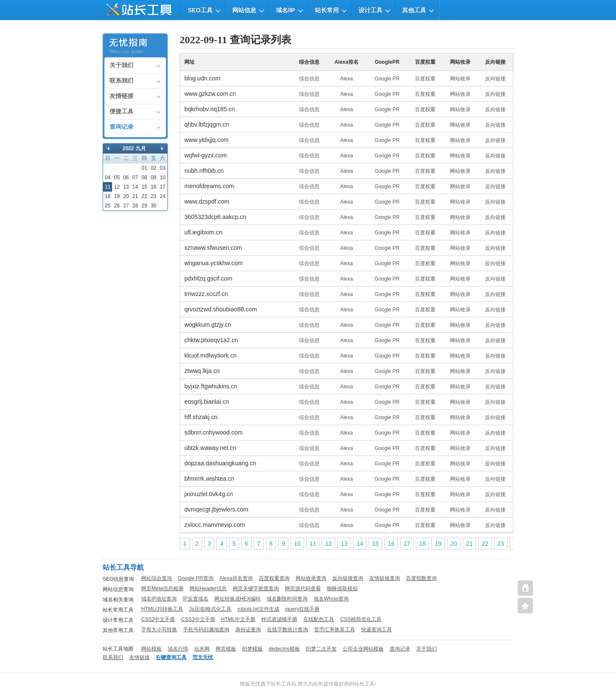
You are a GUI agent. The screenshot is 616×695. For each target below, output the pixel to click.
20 (126, 196)
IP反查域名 (195, 599)
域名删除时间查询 (287, 599)
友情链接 (121, 96)
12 (117, 187)
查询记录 (121, 127)
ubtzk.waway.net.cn (210, 448)
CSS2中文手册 (158, 619)
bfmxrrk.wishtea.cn (209, 479)
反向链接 (495, 79)
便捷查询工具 (525, 606)
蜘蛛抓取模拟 (342, 589)
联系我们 (121, 81)
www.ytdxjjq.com (206, 140)
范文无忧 (203, 657)
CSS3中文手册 (198, 619)
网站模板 (151, 649)
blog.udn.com (202, 78)
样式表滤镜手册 (279, 619)
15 (144, 187)
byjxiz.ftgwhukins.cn (211, 386)
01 (144, 168)
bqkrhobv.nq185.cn (210, 109)
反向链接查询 (348, 578)
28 (135, 206)
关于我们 (121, 65)
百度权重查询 (274, 578)
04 (108, 177)
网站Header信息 (208, 589)
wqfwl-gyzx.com (206, 155)
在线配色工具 (319, 619)
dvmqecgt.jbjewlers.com (216, 509)
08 (144, 177)
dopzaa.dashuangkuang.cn (220, 463)
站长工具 (364, 684)
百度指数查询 (421, 578)
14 (135, 187)
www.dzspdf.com (207, 201)
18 (108, 196)
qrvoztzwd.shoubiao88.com (221, 309)
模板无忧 (250, 684)
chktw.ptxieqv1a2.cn (211, 340)
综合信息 (309, 79)
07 (135, 177)
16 (153, 187)
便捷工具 (121, 112)
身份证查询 (248, 630)
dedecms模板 (284, 649)
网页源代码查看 (303, 589)
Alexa (346, 79)
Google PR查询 (196, 578)
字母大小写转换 (159, 630)
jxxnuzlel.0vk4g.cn (209, 494)
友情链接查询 (385, 578)
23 (153, 196)
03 (163, 168)
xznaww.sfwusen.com (213, 248)
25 (108, 206)
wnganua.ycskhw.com (213, 263)
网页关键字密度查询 (256, 589)
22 (144, 196)
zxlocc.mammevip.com (215, 525)
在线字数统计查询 (287, 630)
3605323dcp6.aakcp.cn (215, 217)
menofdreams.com (209, 186)
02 (153, 168)
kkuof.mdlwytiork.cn (210, 355)
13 (126, 187)
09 (153, 177)
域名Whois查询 (331, 599)
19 (117, 196)
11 (313, 544)
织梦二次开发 (321, 649)
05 (117, 177)
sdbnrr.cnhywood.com (213, 432)
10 (163, 177)
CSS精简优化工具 (361, 619)
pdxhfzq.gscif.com (208, 278)
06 (126, 177)
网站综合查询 (157, 578)
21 (135, 196)
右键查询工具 (171, 657)
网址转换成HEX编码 (238, 599)
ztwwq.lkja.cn (202, 371)
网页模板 (226, 649)
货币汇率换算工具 (335, 630)
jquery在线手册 (303, 609)
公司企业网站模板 (363, 649)
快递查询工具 (376, 630)
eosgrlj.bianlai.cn (207, 402)
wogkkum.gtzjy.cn (208, 325)
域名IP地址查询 (159, 599)
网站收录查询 (311, 578)
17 (163, 187)
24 (163, 196)
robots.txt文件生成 (258, 609)
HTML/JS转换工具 (162, 609)
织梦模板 (252, 649)
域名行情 (178, 649)
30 (153, 206)
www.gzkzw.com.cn (210, 94)
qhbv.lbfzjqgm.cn (207, 124)
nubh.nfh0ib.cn (204, 171)
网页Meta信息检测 (162, 589)
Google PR (387, 79)
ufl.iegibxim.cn (203, 232)
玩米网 (202, 649)
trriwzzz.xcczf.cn (206, 294)
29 (144, 206)
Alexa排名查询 (236, 578)
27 (126, 206)
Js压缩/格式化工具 (210, 609)
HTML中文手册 (238, 619)
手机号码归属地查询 (206, 630)
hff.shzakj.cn (201, 417)
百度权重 (425, 79)
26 (117, 206)
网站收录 (460, 79)
